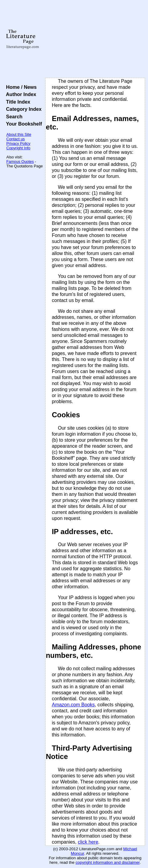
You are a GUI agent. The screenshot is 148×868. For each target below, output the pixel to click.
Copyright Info (18, 148)
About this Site (19, 134)
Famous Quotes (20, 162)
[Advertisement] (95, 39)
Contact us (16, 139)
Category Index (22, 109)
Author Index (20, 94)
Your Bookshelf (23, 124)
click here (88, 842)
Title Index (17, 102)
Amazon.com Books (73, 705)
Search (13, 117)
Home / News (20, 87)
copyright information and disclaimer (108, 862)
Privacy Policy (18, 143)
